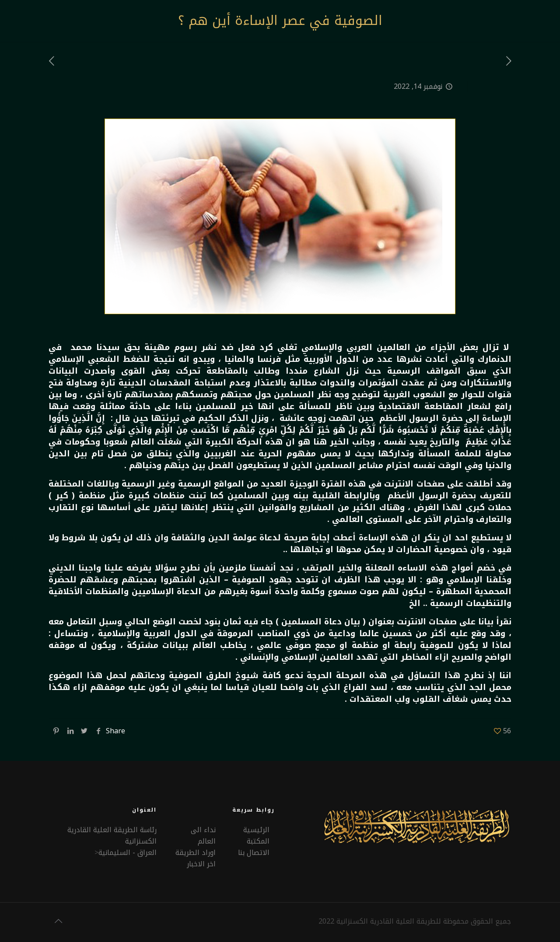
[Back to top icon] (58, 921)
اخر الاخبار (201, 864)
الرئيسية (256, 830)
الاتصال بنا (254, 853)
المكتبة (258, 841)
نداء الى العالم (203, 835)
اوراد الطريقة (196, 853)
